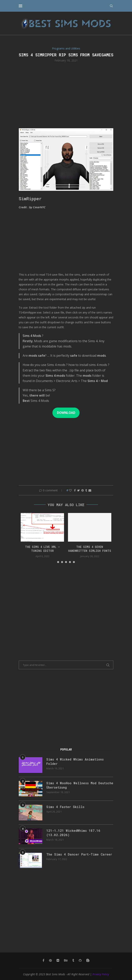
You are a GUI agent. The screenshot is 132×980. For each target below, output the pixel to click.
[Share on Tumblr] (86, 490)
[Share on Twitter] (79, 490)
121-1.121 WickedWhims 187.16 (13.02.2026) (73, 833)
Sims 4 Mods (32, 336)
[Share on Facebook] (75, 490)
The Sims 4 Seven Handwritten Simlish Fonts (90, 549)
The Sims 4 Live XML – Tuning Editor (42, 549)
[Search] (111, 6)
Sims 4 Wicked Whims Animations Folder (75, 761)
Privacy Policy (101, 974)
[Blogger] (88, 960)
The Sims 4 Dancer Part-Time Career (79, 854)
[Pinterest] (50, 960)
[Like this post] (70, 490)
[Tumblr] (73, 960)
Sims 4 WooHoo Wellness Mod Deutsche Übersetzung (80, 785)
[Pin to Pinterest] (83, 490)
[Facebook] (43, 960)
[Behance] (66, 960)
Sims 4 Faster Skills (65, 807)
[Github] (80, 960)
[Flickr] (58, 960)
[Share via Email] (90, 490)
